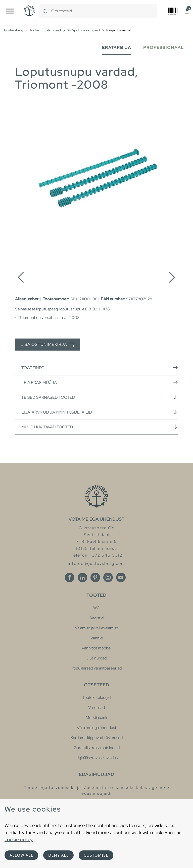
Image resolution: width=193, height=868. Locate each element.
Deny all (58, 855)
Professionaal (164, 48)
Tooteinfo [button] (100, 368)
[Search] (45, 11)
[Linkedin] (82, 577)
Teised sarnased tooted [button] (100, 397)
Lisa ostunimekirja (48, 345)
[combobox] (104, 11)
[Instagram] (108, 577)
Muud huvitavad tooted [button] (100, 427)
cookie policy (19, 839)
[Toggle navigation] (10, 11)
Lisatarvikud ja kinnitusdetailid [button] (100, 412)
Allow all (21, 855)
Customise (96, 855)
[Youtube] (121, 577)
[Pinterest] (95, 577)
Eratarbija (117, 48)
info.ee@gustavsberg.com (96, 563)
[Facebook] (70, 577)
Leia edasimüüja (100, 382)
